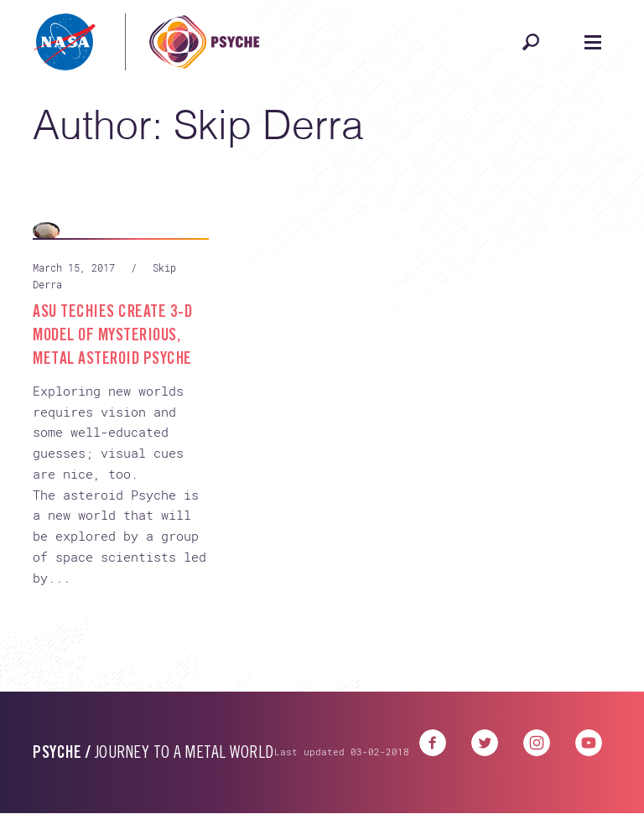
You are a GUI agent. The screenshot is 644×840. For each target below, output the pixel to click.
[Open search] (531, 42)
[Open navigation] (593, 42)
